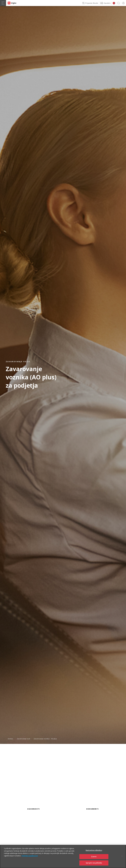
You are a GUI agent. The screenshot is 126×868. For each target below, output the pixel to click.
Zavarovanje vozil (23, 739)
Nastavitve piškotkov (94, 852)
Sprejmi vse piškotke (94, 864)
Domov (11, 739)
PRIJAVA (123, 3)
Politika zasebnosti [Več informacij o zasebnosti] (30, 857)
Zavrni (94, 858)
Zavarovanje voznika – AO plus (45, 739)
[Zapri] (122, 857)
